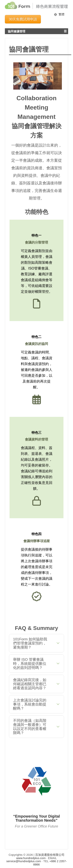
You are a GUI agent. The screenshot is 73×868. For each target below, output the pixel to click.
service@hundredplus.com (24, 861)
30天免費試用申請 (23, 19)
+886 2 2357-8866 (50, 863)
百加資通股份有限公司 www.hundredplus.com (40, 856)
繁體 (62, 14)
